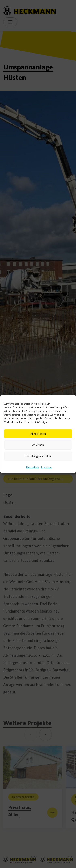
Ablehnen (38, 445)
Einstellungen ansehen (38, 456)
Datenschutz (33, 467)
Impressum (47, 467)
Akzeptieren (38, 434)
